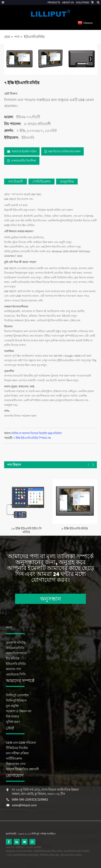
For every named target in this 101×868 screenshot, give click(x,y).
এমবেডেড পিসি (16, 674)
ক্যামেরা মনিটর (15, 648)
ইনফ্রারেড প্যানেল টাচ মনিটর (19, 851)
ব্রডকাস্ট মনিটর (16, 642)
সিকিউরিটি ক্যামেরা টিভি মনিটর (48, 851)
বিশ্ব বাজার (13, 716)
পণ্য (17, 37)
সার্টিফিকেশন (14, 758)
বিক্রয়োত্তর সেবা (16, 764)
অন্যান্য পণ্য (14, 669)
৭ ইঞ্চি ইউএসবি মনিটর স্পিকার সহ (32, 438)
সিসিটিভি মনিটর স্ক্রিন (50, 855)
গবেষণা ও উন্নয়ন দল (19, 711)
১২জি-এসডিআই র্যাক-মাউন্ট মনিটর (22, 855)
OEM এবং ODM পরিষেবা (21, 743)
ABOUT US (68, 2)
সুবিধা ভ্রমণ (13, 722)
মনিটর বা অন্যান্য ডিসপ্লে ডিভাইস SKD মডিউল (36, 433)
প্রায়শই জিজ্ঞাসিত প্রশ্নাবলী (22, 769)
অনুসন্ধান (50, 599)
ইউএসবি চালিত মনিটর (71, 855)
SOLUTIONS (83, 2)
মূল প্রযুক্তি (12, 706)
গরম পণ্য (10, 847)
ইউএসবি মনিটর (34, 37)
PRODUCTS (54, 2)
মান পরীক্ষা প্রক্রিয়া (17, 753)
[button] (91, 59)
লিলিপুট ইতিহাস (16, 700)
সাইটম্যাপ (20, 847)
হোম (7, 37)
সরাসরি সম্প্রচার (16, 653)
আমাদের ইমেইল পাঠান (24, 151)
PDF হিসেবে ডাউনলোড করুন (64, 151)
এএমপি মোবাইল (34, 847)
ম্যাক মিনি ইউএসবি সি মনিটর (77, 851)
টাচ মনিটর (13, 658)
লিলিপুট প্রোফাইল (17, 695)
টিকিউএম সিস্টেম (17, 748)
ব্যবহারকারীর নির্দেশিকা (24, 161)
